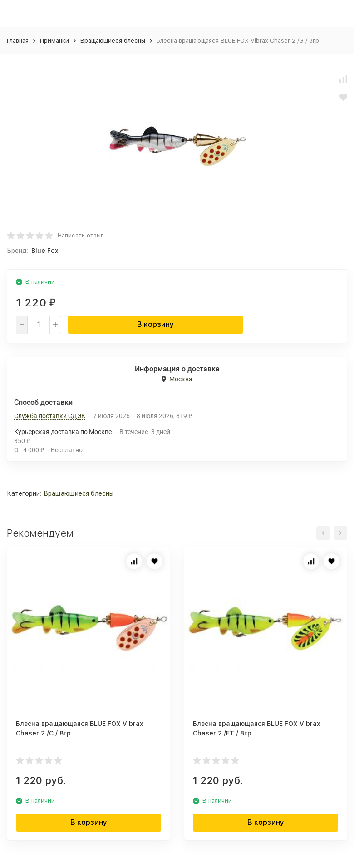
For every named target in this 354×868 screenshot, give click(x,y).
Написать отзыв (81, 235)
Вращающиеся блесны (113, 41)
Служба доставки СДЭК (50, 416)
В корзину (155, 324)
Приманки (54, 41)
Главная (18, 41)
